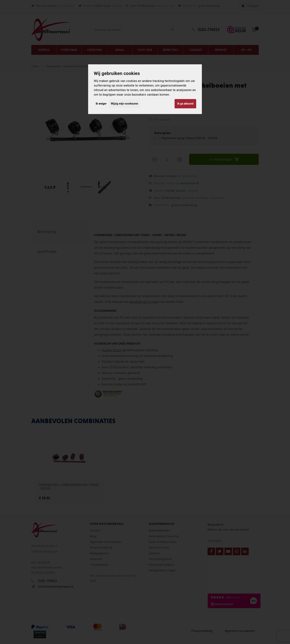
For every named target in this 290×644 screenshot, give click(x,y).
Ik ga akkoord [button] (185, 104)
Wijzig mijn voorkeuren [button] (125, 104)
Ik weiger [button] (101, 104)
